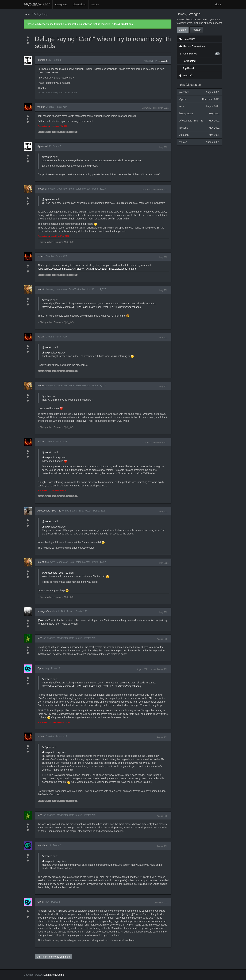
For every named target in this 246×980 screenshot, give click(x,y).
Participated (189, 61)
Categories (61, 5)
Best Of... (186, 76)
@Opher (47, 747)
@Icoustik (47, 347)
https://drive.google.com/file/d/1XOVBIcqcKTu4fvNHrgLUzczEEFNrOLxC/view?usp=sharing (87, 269)
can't (61, 93)
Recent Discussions (192, 46)
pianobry (42, 845)
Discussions (79, 5)
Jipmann (42, 60)
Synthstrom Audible (37, 5)
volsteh (41, 107)
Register (52, 957)
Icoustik (42, 189)
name (67, 93)
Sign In (218, 5)
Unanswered (200, 54)
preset (74, 93)
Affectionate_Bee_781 (49, 511)
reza (40, 638)
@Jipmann (48, 199)
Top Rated (188, 68)
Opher (41, 668)
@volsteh (47, 157)
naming (54, 93)
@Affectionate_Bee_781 (55, 573)
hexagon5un (44, 611)
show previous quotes (54, 353)
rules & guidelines (122, 24)
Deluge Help (163, 61)
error (48, 93)
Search (95, 5)
